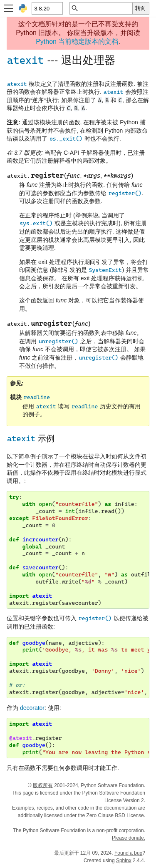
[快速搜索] (106, 8)
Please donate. (129, 838)
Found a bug (128, 853)
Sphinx (124, 860)
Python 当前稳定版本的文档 (77, 42)
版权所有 (43, 785)
